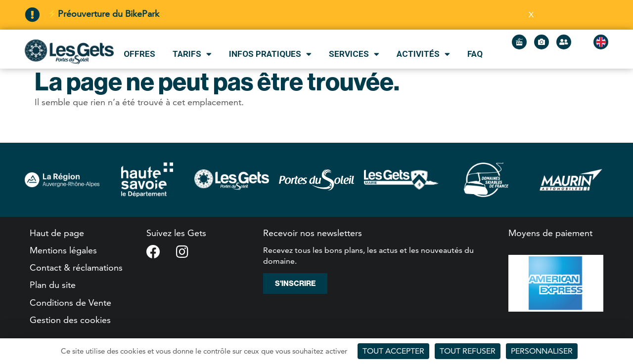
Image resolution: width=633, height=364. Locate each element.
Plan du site (53, 285)
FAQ (475, 54)
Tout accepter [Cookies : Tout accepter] (393, 351)
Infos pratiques (270, 54)
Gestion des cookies (70, 320)
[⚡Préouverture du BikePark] (32, 15)
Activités (423, 54)
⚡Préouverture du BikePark (103, 14)
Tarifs (192, 54)
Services (354, 54)
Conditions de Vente (70, 303)
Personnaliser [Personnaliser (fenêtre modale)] (542, 351)
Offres (139, 54)
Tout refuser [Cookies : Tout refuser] (468, 351)
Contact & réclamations (76, 267)
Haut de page (57, 233)
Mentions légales (63, 250)
